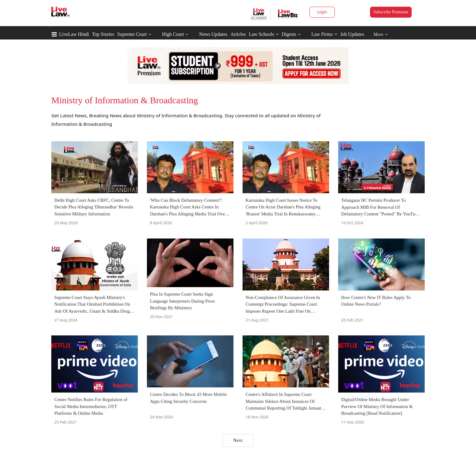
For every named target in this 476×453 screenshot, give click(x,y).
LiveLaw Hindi (74, 34)
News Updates (213, 34)
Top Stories (103, 34)
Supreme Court (132, 34)
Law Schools (264, 34)
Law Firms (324, 34)
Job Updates (352, 34)
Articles (238, 34)
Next (238, 440)
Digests (289, 34)
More (381, 34)
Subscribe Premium (391, 12)
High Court (173, 34)
